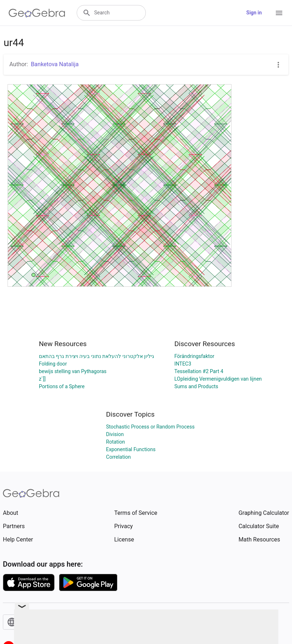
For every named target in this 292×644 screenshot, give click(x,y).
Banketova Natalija (55, 64)
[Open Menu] (279, 13)
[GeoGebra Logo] (37, 13)
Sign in (254, 13)
